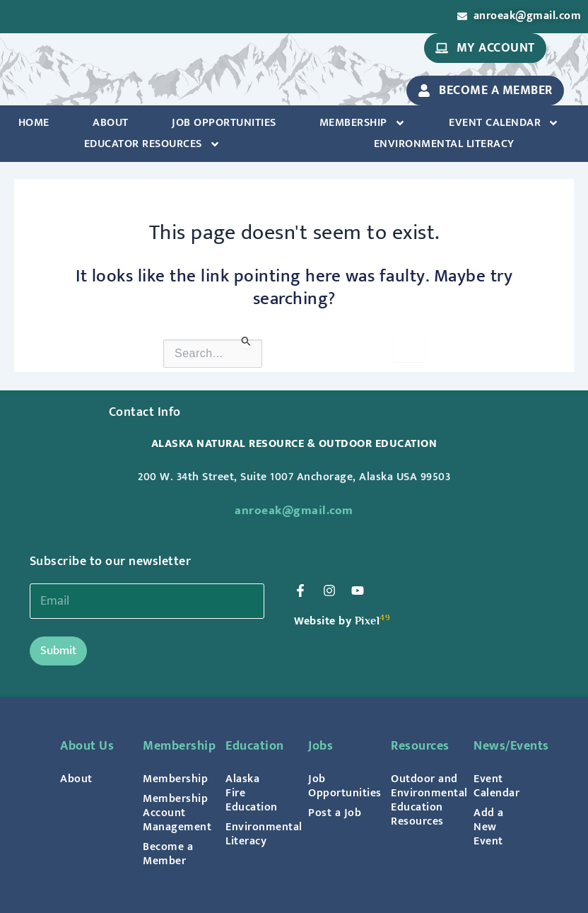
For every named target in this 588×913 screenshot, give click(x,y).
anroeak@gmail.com (294, 511)
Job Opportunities (224, 123)
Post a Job (335, 813)
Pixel (367, 621)
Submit (58, 651)
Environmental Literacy (444, 144)
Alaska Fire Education (252, 793)
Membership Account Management (170, 813)
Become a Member (168, 854)
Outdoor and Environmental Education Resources (418, 800)
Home (34, 123)
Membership (363, 123)
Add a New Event (489, 827)
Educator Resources (152, 144)
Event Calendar (504, 123)
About (111, 123)
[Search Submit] (246, 341)
